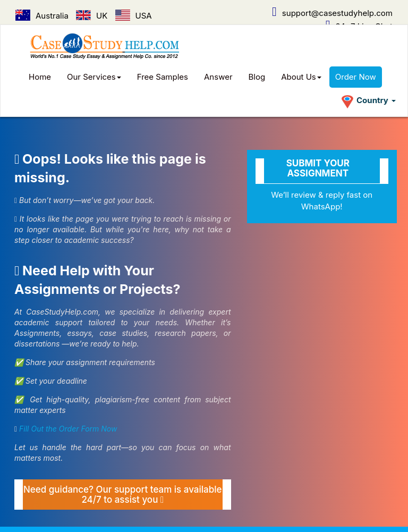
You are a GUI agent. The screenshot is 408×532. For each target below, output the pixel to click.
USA (134, 16)
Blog (257, 77)
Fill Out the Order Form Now (68, 429)
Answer (218, 77)
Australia (42, 16)
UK (92, 16)
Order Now (356, 77)
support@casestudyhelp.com (332, 13)
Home (40, 77)
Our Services (94, 77)
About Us (301, 77)
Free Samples (163, 77)
